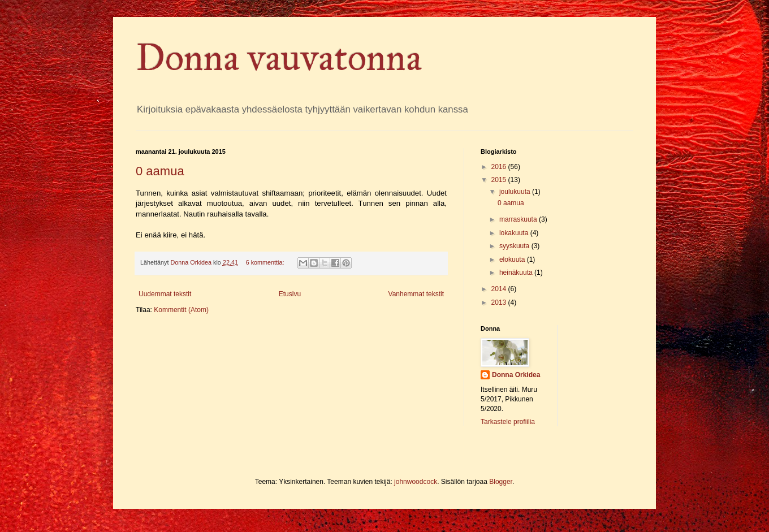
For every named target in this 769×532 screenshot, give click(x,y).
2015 (500, 180)
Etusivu (290, 294)
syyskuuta (515, 246)
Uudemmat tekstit (165, 294)
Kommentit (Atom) (181, 310)
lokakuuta (515, 233)
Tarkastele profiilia (508, 422)
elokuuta (513, 259)
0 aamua (160, 171)
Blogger (501, 482)
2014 (500, 289)
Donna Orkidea (516, 375)
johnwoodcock (416, 482)
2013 (500, 302)
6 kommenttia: (266, 262)
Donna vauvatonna (279, 58)
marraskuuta (519, 219)
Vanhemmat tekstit (416, 294)
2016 (500, 167)
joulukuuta (516, 192)
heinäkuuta (517, 273)
